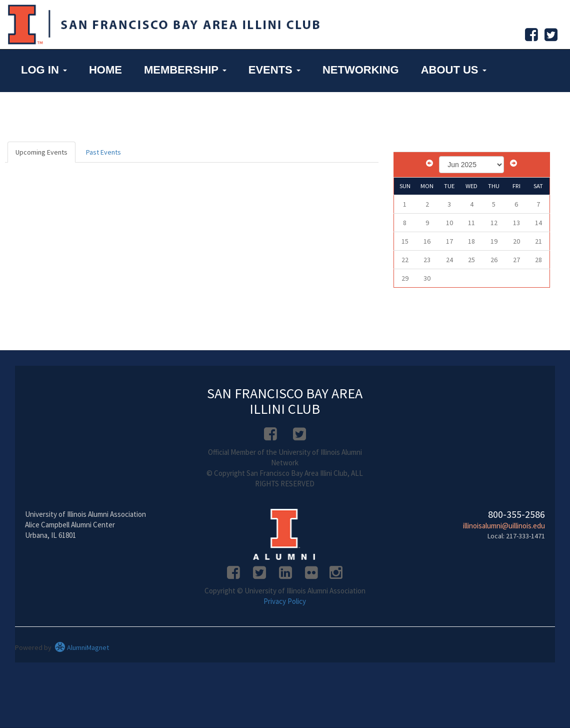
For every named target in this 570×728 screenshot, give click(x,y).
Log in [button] (44, 70)
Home (105, 70)
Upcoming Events (41, 152)
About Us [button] (454, 70)
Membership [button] (185, 70)
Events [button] (274, 70)
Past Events (103, 152)
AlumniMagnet (82, 647)
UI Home (44, 111)
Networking (361, 70)
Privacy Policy (285, 601)
